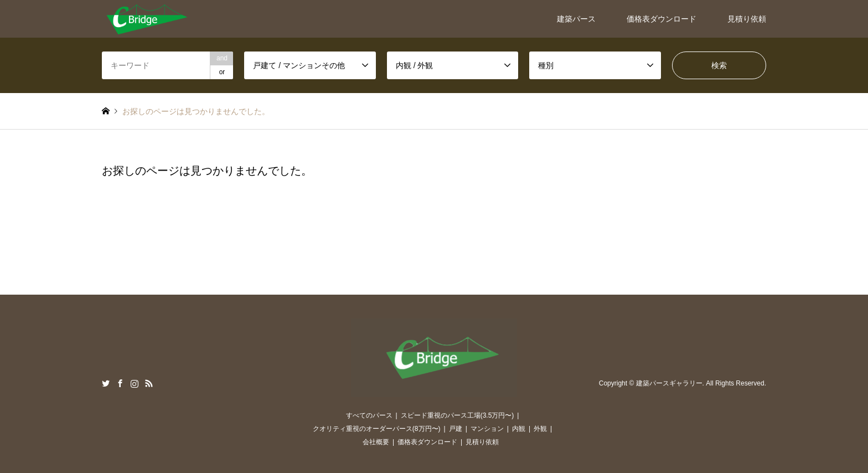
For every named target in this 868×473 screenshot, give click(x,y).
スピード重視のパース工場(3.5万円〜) (458, 415)
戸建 (456, 429)
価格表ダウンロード (662, 19)
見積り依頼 (747, 19)
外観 (540, 429)
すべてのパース (369, 415)
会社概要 (376, 442)
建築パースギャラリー (669, 384)
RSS (149, 383)
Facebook (120, 383)
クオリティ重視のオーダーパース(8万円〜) (377, 429)
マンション (487, 429)
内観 (519, 429)
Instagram (135, 383)
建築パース (576, 19)
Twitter (106, 383)
